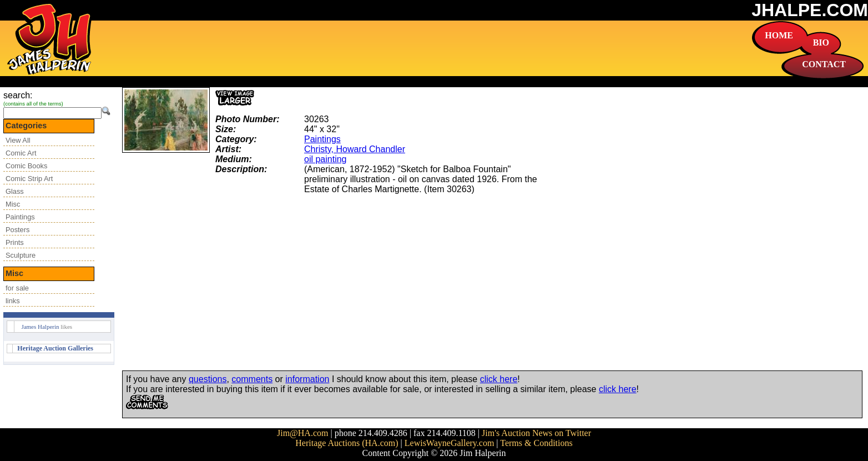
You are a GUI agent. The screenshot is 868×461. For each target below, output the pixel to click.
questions (208, 379)
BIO (821, 42)
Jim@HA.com (303, 433)
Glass (15, 191)
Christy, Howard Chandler (355, 149)
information (307, 379)
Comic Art (21, 153)
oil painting (325, 159)
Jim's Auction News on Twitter (536, 433)
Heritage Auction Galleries (55, 348)
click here (499, 379)
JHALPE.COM (810, 10)
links (13, 301)
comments (252, 379)
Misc (13, 204)
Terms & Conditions (536, 443)
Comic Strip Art (29, 179)
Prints (15, 242)
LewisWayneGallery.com (450, 443)
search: (18, 95)
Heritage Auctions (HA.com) (347, 443)
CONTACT (824, 64)
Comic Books (26, 166)
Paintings (20, 217)
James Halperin (40, 327)
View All (18, 140)
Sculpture (21, 255)
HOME (779, 35)
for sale (17, 288)
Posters (17, 230)
